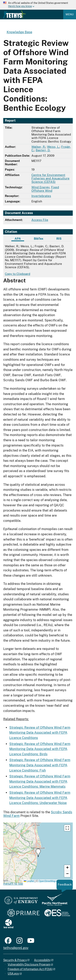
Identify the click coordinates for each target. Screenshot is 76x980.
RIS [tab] (59, 239)
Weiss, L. (53, 147)
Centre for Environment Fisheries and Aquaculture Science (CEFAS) (50, 178)
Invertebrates (41, 196)
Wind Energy (40, 187)
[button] (38, 853)
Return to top (13, 884)
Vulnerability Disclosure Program (29, 964)
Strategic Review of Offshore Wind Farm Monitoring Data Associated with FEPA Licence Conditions (40, 733)
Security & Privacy (15, 960)
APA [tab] (18, 239)
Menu (70, 14)
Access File (40, 220)
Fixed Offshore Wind (45, 189)
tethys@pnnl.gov (16, 948)
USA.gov (13, 974)
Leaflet (29, 881)
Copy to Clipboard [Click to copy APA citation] (18, 274)
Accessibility (42, 960)
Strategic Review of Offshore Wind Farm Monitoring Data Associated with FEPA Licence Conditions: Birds (40, 749)
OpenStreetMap (47, 881)
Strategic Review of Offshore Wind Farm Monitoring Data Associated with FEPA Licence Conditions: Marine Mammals (40, 781)
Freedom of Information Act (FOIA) (30, 969)
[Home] (15, 17)
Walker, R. (38, 147)
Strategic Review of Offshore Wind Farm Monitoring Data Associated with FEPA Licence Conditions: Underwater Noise (40, 798)
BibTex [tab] (39, 239)
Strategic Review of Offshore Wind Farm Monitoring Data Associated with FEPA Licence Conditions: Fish (40, 765)
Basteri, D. (43, 150)
